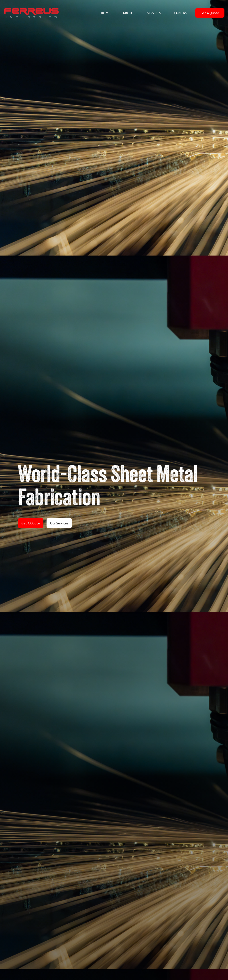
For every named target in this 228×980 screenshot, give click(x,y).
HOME (106, 13)
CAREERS (180, 13)
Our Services (59, 523)
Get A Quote (210, 13)
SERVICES (154, 13)
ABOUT (128, 13)
